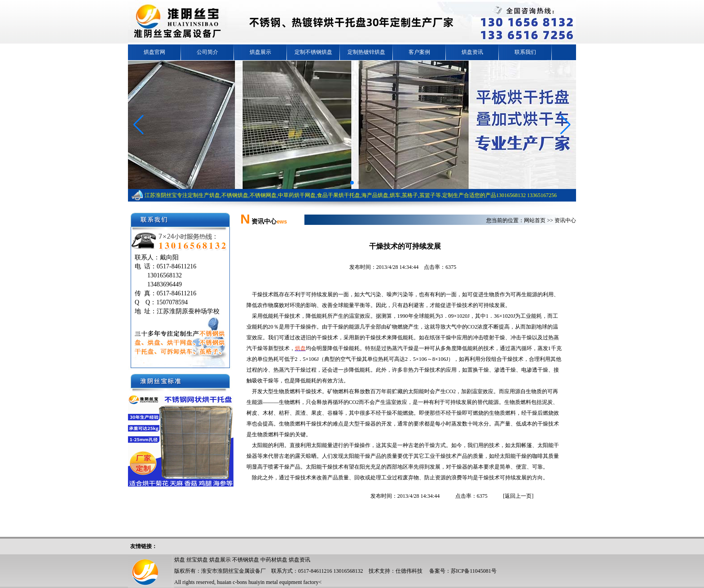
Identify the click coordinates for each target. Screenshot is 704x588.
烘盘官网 (154, 52)
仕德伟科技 (409, 571)
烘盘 (180, 560)
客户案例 (419, 52)
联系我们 (525, 52)
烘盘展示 (260, 52)
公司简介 (207, 52)
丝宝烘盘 (197, 560)
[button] (139, 125)
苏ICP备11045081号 (474, 571)
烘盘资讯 (472, 52)
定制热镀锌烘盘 (366, 52)
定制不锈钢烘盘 (313, 52)
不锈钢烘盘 (246, 560)
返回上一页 (518, 496)
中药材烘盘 (274, 560)
